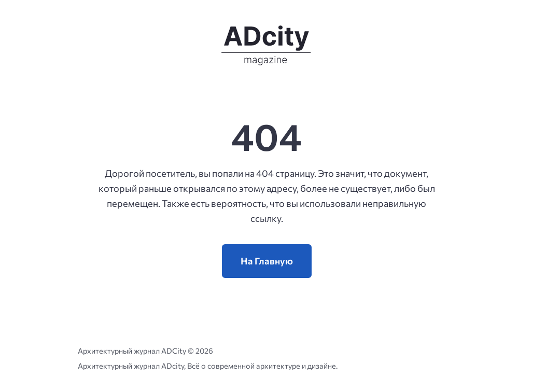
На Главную (267, 261)
